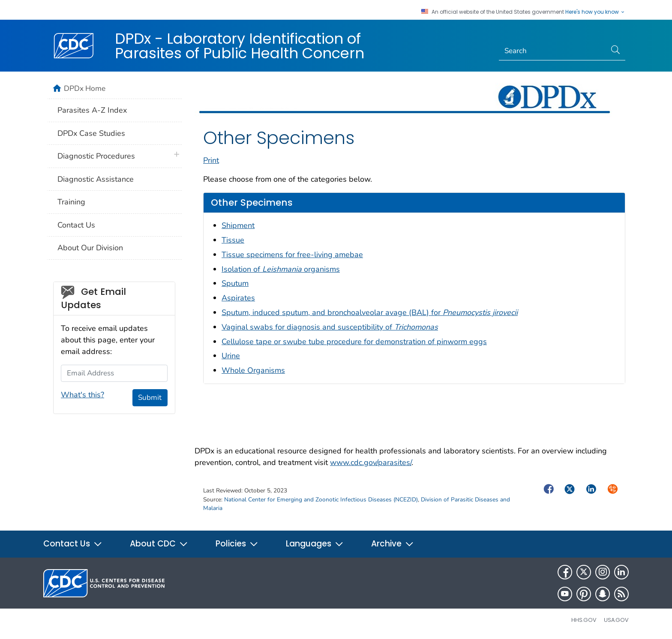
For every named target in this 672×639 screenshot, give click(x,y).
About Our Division (90, 248)
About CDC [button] (159, 544)
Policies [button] (237, 544)
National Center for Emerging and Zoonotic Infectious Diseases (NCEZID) (321, 499)
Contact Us (76, 225)
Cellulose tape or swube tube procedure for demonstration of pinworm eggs (354, 342)
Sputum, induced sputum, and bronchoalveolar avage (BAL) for (370, 312)
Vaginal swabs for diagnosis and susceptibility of (330, 327)
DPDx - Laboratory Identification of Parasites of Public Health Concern (240, 46)
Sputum (235, 283)
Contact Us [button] (73, 544)
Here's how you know (595, 12)
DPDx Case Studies (91, 133)
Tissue (233, 240)
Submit (150, 397)
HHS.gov (584, 620)
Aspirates (238, 298)
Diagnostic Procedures (96, 156)
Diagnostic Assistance (96, 179)
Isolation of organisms (281, 269)
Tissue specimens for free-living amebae (292, 255)
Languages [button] (315, 544)
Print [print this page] (211, 160)
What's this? (82, 395)
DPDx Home (85, 88)
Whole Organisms (253, 370)
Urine (231, 356)
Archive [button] (393, 544)
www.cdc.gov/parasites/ (371, 462)
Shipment (238, 225)
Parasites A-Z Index (92, 110)
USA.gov (616, 620)
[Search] (553, 51)
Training (71, 202)
